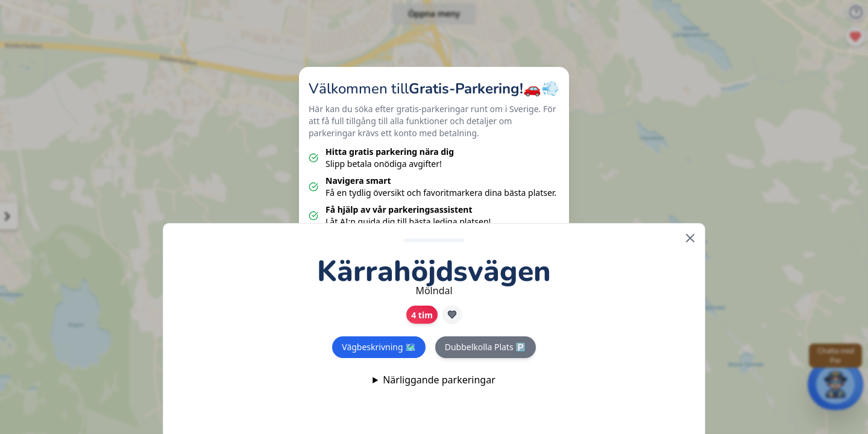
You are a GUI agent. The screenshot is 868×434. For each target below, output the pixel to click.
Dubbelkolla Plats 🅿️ (486, 347)
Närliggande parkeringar (439, 380)
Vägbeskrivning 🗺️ (379, 347)
